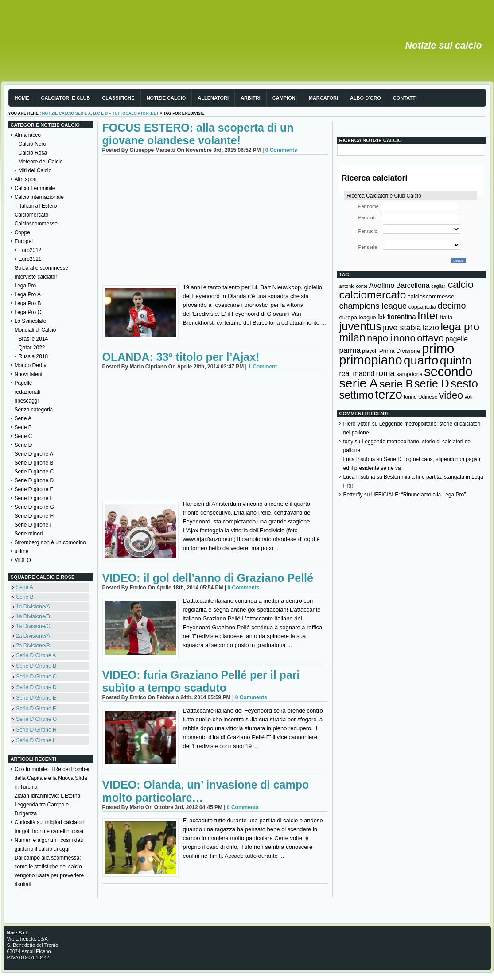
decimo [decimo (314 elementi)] (452, 306)
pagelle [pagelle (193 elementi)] (457, 339)
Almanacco (28, 135)
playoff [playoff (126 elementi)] (370, 351)
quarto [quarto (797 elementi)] (421, 360)
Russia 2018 (33, 356)
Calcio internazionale (39, 197)
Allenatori (213, 98)
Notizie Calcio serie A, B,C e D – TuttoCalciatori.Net (101, 113)
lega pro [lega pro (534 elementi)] (460, 327)
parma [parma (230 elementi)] (350, 351)
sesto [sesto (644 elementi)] (464, 383)
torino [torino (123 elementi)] (410, 397)
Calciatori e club (66, 98)
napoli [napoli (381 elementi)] (379, 338)
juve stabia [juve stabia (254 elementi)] (402, 328)
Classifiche (118, 98)
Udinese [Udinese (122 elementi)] (428, 397)
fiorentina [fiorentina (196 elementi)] (402, 317)
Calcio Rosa (33, 153)
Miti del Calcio (35, 170)
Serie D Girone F (36, 709)
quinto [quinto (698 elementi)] (456, 360)
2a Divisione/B (33, 646)
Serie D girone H (34, 516)
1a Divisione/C (33, 626)
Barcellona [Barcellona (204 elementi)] (413, 285)
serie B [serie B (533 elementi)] (396, 384)
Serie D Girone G (36, 719)
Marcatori (323, 98)
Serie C (23, 436)
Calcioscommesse (36, 224)
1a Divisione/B (33, 616)
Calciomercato (32, 215)
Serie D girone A (34, 454)
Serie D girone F (34, 498)
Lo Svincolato (31, 321)
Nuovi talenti (29, 374)
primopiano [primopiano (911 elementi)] (371, 360)
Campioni (285, 98)
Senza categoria (34, 410)
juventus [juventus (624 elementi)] (360, 326)
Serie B (23, 427)
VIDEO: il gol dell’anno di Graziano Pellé (208, 578)
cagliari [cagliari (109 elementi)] (439, 286)
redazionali (27, 392)
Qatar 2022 (32, 348)
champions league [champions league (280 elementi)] (373, 306)
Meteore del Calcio (41, 162)
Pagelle (23, 383)
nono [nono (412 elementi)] (405, 338)
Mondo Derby (31, 365)
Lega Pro (25, 286)
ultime (22, 551)
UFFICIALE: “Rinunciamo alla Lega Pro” (418, 495)
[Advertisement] (215, 221)
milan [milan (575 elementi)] (352, 337)
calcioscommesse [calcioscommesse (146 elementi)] (431, 296)
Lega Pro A (28, 294)
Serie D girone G (34, 507)
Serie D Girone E (36, 698)
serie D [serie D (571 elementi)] (432, 383)
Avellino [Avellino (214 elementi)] (382, 285)
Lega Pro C (28, 312)
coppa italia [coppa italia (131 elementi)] (422, 307)
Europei (24, 241)
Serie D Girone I (35, 740)
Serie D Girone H (36, 730)
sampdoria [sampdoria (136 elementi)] (409, 374)
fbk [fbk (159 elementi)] (382, 317)
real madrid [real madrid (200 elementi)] (357, 374)
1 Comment (263, 367)
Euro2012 (30, 250)
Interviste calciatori (37, 277)
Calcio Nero (33, 144)
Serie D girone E (34, 489)
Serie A (23, 418)
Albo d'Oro (366, 98)
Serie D (23, 445)
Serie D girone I (33, 525)
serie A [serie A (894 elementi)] (359, 383)
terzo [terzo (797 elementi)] (388, 394)
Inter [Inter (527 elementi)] (428, 316)
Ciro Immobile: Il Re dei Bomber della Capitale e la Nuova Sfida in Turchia (52, 778)
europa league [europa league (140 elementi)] (358, 317)
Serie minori (29, 534)
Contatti (405, 98)
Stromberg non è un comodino (50, 542)
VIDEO (23, 560)
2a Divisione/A (33, 636)
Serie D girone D (34, 480)
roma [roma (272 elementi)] (385, 373)
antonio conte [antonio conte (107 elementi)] (354, 286)
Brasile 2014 (33, 339)
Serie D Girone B (36, 666)
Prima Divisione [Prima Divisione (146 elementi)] (400, 351)
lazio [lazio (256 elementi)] (431, 328)
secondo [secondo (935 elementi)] (448, 372)
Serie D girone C (34, 472)
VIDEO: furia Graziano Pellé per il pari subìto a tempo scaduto (201, 681)
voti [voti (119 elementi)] (468, 397)
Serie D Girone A (36, 655)
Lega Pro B (28, 303)
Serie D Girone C (36, 677)
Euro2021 (30, 259)
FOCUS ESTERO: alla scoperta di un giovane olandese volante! (198, 134)
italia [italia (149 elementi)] (447, 317)
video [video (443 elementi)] (451, 395)
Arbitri (251, 98)
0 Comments (281, 150)
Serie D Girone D (36, 687)
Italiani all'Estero (38, 206)
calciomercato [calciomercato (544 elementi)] (373, 295)
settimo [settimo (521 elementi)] (357, 395)
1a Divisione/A (33, 607)
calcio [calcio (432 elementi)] (461, 285)
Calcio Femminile (35, 188)
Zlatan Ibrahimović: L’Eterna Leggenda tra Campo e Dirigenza (48, 805)
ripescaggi (27, 401)
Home (22, 98)
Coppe (22, 232)
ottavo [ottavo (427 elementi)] (430, 338)
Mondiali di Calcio (35, 330)
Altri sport (26, 179)
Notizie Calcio (166, 98)
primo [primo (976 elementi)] (438, 348)
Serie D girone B (34, 463)
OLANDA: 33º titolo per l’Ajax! (181, 357)
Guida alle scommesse (41, 268)
